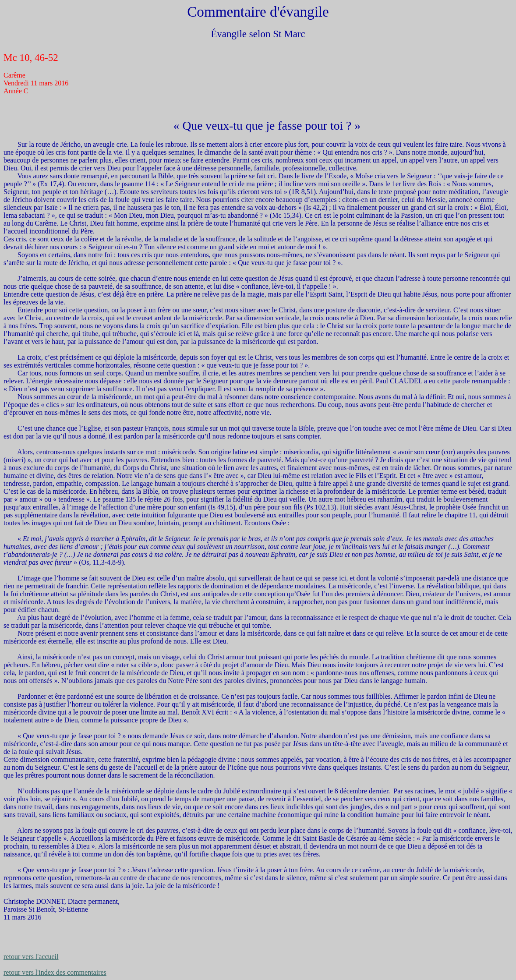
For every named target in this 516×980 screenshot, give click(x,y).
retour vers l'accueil (31, 957)
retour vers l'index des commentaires (55, 972)
